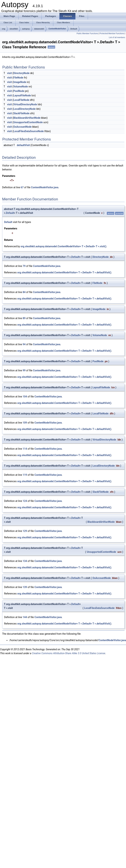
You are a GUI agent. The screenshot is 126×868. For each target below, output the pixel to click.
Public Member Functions (87, 34)
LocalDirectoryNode (25, 109)
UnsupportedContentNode (28, 122)
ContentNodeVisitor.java (45, 187)
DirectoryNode (22, 73)
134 (25, 561)
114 (25, 449)
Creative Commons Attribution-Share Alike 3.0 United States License (68, 653)
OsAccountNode (23, 127)
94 (24, 344)
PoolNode (19, 91)
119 (25, 475)
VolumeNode (21, 87)
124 (25, 501)
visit (9, 73)
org (4, 29)
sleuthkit (14, 29)
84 (24, 292)
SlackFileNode (21, 113)
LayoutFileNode (22, 95)
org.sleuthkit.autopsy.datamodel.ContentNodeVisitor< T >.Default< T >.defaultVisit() (64, 272)
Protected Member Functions (112, 34)
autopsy (26, 29)
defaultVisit (23, 145)
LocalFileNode (21, 100)
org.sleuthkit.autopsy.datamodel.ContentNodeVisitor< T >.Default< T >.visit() (63, 246)
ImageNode (20, 82)
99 (24, 370)
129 (25, 531)
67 (22, 187)
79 (24, 266)
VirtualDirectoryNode (25, 104)
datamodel (39, 29)
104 (25, 397)
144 (25, 617)
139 (25, 587)
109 (25, 423)
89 (24, 318)
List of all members (117, 37)
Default (74, 29)
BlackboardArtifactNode (27, 118)
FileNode (18, 78)
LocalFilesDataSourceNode (29, 131)
